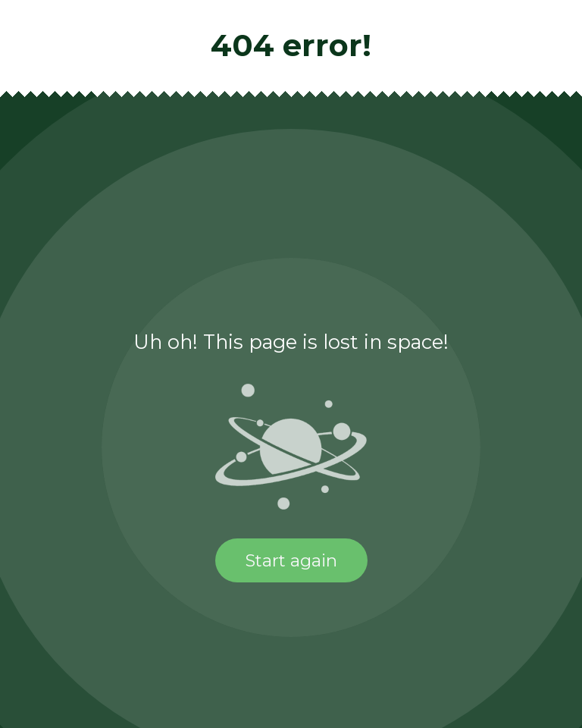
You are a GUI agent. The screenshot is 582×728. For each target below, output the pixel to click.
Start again (291, 560)
